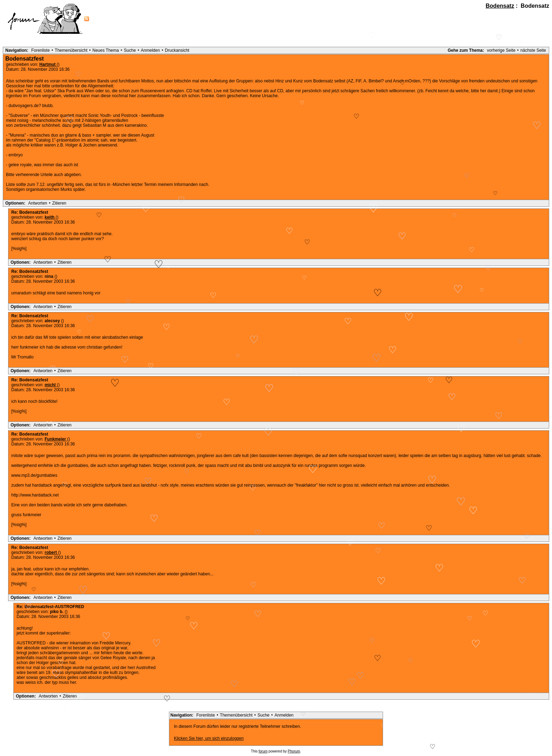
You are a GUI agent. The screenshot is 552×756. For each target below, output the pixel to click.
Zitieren (59, 203)
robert (51, 552)
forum (263, 751)
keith (50, 217)
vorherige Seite (501, 50)
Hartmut (48, 64)
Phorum (294, 751)
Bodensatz (500, 6)
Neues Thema (106, 50)
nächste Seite (533, 50)
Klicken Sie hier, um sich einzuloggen (209, 738)
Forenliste (41, 50)
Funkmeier (56, 439)
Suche (130, 50)
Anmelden (150, 50)
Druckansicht (177, 50)
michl (51, 385)
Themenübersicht (71, 50)
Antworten (38, 203)
